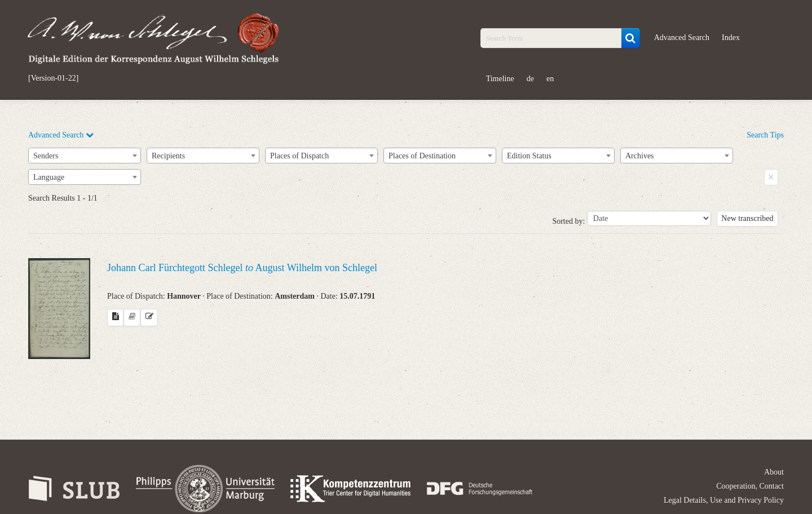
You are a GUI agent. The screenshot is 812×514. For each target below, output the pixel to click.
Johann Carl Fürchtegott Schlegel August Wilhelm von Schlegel (242, 268)
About (774, 472)
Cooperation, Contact (750, 486)
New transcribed (747, 218)
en (550, 79)
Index (731, 37)
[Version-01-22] (53, 78)
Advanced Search (682, 37)
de (530, 79)
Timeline (500, 79)
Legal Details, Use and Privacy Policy (724, 500)
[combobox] (85, 156)
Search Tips (765, 135)
